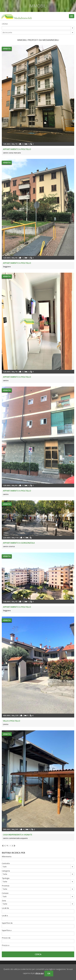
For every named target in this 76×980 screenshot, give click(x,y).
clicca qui (39, 973)
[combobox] (36, 28)
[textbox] (38, 860)
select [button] (73, 28)
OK (49, 973)
